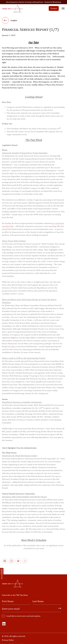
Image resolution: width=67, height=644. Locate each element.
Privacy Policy (8, 640)
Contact (54, 8)
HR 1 (14, 348)
